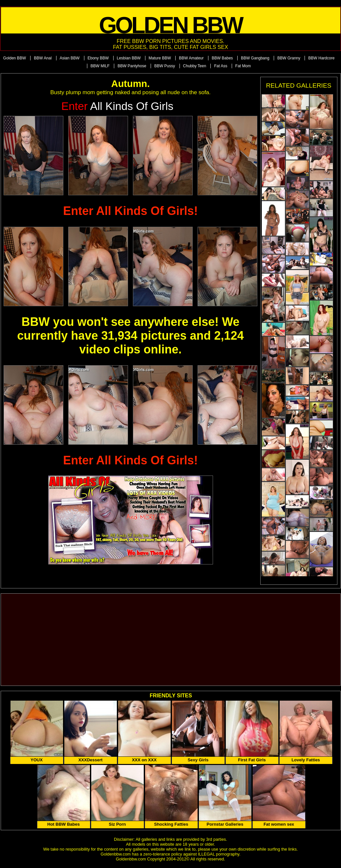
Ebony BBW (98, 58)
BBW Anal (43, 58)
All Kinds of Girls (117, 106)
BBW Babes (222, 58)
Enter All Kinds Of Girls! (130, 211)
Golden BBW (15, 58)
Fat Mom (243, 66)
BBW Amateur (191, 58)
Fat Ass (221, 66)
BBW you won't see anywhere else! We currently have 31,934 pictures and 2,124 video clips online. (130, 336)
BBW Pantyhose (132, 66)
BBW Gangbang (255, 58)
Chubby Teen (195, 66)
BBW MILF (100, 66)
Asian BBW (70, 58)
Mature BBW (160, 58)
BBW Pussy (165, 66)
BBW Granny (289, 58)
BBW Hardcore (321, 58)
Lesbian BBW (129, 58)
